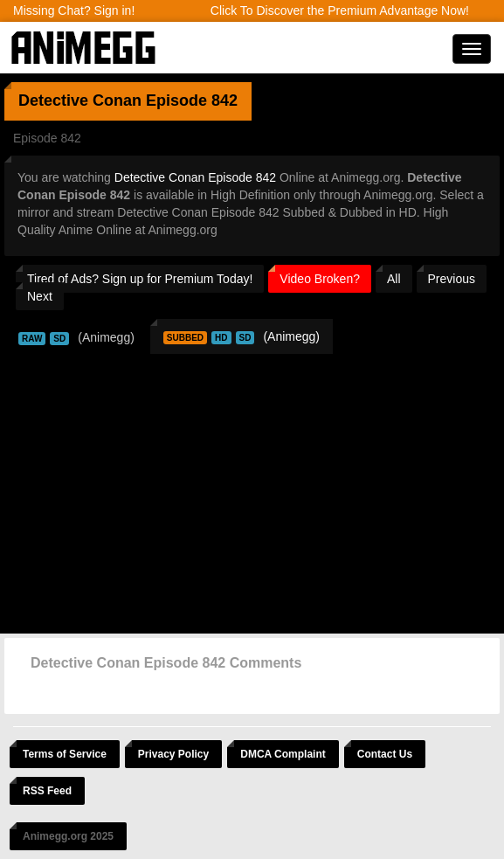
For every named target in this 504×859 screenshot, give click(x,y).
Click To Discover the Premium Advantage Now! (340, 10)
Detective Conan (80, 100)
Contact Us (385, 754)
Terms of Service (65, 754)
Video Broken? (320, 279)
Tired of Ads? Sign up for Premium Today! (140, 279)
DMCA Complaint (283, 754)
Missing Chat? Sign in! (74, 10)
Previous (452, 279)
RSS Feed (47, 791)
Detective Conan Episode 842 (195, 177)
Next (40, 296)
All (394, 279)
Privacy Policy (173, 754)
